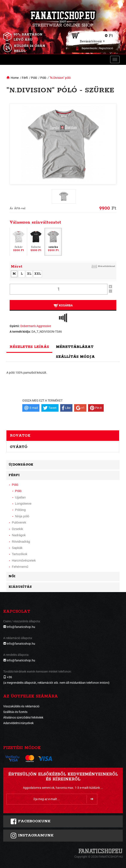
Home (15, 78)
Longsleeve (23, 503)
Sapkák (17, 548)
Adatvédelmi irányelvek (18, 723)
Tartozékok (20, 554)
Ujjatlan (20, 497)
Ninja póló (22, 516)
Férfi (25, 78)
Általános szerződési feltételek (23, 717)
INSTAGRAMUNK (32, 836)
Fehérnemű (20, 567)
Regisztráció (106, 48)
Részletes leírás (29, 347)
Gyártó (19, 447)
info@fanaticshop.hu (21, 627)
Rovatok (20, 436)
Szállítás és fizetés (15, 712)
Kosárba (63, 305)
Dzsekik (17, 529)
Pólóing (20, 510)
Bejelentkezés (89, 48)
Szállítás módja (75, 357)
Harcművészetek (24, 560)
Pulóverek (19, 522)
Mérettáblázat (106, 266)
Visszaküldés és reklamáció (21, 706)
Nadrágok (19, 535)
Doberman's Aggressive (36, 326)
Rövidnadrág (21, 541)
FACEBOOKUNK (30, 821)
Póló (34, 78)
